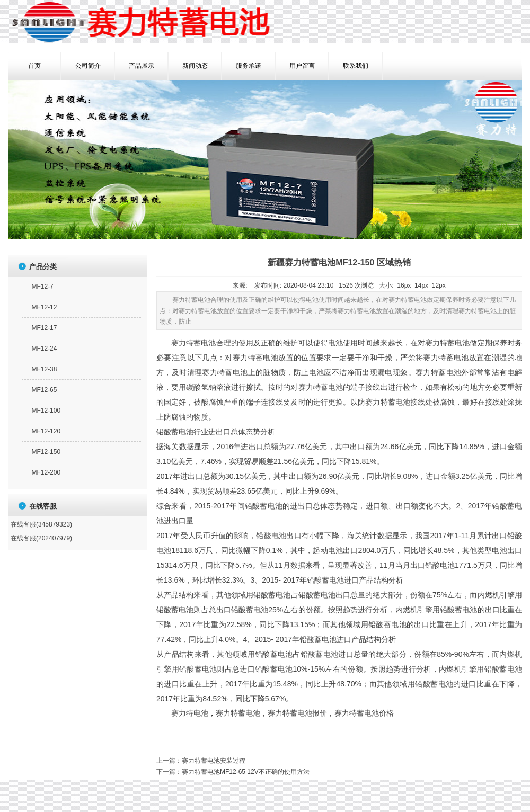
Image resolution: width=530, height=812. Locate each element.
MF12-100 (46, 411)
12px (439, 285)
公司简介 (88, 66)
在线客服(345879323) (41, 524)
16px (404, 285)
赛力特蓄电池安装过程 (214, 761)
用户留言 (302, 66)
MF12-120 (46, 431)
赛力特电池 (190, 713)
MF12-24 (44, 349)
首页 (34, 66)
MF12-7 (42, 287)
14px (421, 285)
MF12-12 (44, 307)
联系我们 (356, 66)
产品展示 (142, 66)
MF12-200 (46, 472)
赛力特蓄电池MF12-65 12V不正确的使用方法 (246, 772)
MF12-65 (44, 390)
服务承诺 (249, 66)
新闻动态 (195, 66)
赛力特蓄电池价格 (364, 713)
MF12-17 (44, 328)
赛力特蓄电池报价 (297, 713)
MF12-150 (46, 452)
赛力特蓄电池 (238, 713)
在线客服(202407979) (41, 538)
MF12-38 (44, 369)
